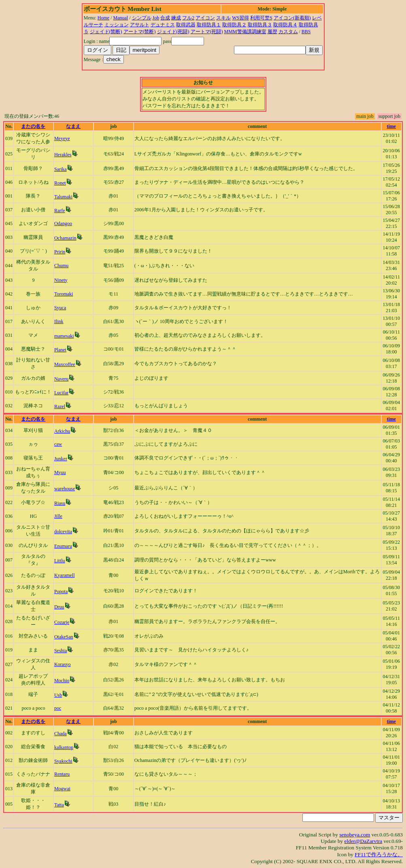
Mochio (62, 681)
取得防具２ (234, 25)
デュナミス (163, 25)
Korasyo (63, 664)
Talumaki (63, 197)
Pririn (60, 252)
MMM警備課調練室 (245, 32)
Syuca (60, 308)
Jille (58, 516)
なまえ (73, 126)
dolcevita (63, 532)
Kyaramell (65, 575)
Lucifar (61, 393)
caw (58, 444)
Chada (61, 734)
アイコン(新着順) (292, 18)
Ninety (61, 280)
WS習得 (240, 18)
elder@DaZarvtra (363, 841)
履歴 (272, 32)
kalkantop (64, 747)
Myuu (60, 472)
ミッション (117, 25)
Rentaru (62, 774)
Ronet (60, 183)
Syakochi (63, 761)
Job (156, 18)
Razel (60, 406)
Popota (61, 591)
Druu (59, 607)
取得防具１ (209, 25)
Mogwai (62, 789)
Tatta (59, 805)
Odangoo (63, 223)
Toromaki (64, 294)
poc (58, 708)
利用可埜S (261, 18)
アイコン (205, 18)
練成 (176, 18)
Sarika (61, 169)
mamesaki (64, 336)
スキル (223, 18)
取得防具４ (285, 25)
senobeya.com (355, 835)
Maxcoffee (65, 364)
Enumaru (63, 546)
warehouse (65, 489)
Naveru (61, 379)
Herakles (63, 155)
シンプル (142, 18)
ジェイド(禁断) (106, 32)
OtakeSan (64, 637)
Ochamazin (65, 238)
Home (103, 18)
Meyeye (62, 138)
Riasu (60, 503)
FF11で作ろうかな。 (379, 854)
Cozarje (62, 622)
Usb (58, 695)
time (391, 126)
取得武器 (186, 25)
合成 (165, 18)
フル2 (188, 18)
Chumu (61, 266)
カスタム (288, 32)
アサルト (140, 25)
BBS (306, 32)
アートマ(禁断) (140, 32)
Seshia (61, 651)
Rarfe (60, 211)
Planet (60, 350)
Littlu (60, 561)
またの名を (33, 126)
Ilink (59, 321)
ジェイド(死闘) (173, 32)
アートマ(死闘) (207, 32)
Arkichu (62, 431)
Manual (121, 18)
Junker (61, 459)
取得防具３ (260, 25)
